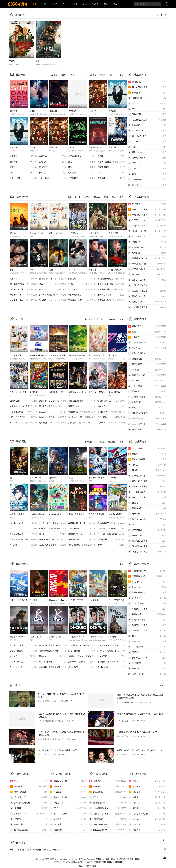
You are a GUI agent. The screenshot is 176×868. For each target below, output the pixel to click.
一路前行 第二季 (76, 600)
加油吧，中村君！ (23, 523)
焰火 (51, 270)
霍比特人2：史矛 (147, 136)
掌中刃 (72, 270)
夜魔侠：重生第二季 (111, 162)
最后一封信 (147, 152)
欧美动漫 (112, 442)
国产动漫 (88, 442)
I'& (147, 525)
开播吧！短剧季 (147, 397)
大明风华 (68, 830)
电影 (44, 4)
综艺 (65, 4)
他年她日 (33, 111)
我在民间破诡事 (115, 270)
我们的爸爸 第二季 (97, 355)
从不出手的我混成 (147, 519)
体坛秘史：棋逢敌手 (78, 637)
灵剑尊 (147, 470)
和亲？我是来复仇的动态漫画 (81, 514)
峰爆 (37, 61)
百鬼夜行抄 (147, 536)
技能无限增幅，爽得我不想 (82, 545)
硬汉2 (111, 173)
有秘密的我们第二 (147, 413)
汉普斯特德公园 (147, 98)
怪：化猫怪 (147, 449)
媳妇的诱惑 (29, 825)
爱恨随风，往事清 (147, 215)
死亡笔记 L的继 (147, 459)
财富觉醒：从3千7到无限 (80, 392)
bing (117, 862)
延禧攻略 (68, 819)
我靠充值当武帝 (147, 476)
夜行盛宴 (147, 125)
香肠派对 (147, 781)
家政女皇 (147, 391)
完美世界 (53, 412)
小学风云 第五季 (111, 295)
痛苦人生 (147, 104)
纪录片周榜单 (142, 564)
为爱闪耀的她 (82, 423)
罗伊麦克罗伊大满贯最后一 (111, 645)
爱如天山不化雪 (36, 233)
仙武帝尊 (112, 478)
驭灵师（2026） (82, 406)
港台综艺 (100, 319)
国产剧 (87, 197)
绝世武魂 (147, 803)
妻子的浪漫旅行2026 (38, 355)
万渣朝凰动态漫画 (147, 546)
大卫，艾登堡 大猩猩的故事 (120, 600)
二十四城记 (147, 141)
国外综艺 (112, 319)
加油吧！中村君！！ (23, 284)
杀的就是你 (82, 178)
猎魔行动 (53, 156)
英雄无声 (93, 111)
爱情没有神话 (23, 295)
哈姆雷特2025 (95, 147)
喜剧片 (64, 75)
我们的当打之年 (147, 237)
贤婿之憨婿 (113, 233)
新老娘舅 (147, 381)
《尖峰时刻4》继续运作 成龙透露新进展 (57, 750)
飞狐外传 (147, 242)
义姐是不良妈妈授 (29, 803)
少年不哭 (147, 163)
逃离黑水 (147, 275)
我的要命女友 (147, 131)
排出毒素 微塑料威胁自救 (111, 662)
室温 (82, 162)
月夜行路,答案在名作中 (53, 295)
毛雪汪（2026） (111, 412)
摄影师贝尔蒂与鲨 (147, 658)
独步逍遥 (147, 792)
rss (121, 862)
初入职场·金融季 (111, 423)
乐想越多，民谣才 (147, 609)
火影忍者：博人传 (147, 814)
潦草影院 (21, 850)
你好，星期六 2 (147, 353)
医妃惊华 (23, 545)
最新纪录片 (22, 564)
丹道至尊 (53, 290)
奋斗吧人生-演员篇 (77, 355)
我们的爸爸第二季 (23, 417)
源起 (147, 147)
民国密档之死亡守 (147, 120)
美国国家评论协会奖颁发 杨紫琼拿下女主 (137, 732)
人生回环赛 (147, 179)
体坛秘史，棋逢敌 (147, 625)
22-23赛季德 (147, 647)
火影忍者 (23, 156)
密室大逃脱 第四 (108, 825)
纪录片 (95, 4)
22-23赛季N (147, 663)
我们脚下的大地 (23, 645)
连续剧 (55, 4)
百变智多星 (147, 430)
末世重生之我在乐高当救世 (53, 523)
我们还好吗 (113, 637)
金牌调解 (147, 370)
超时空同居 (147, 82)
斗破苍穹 (68, 825)
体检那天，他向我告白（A (23, 300)
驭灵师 (82, 284)
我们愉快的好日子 (82, 295)
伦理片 (103, 75)
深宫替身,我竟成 (147, 231)
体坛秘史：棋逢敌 (147, 631)
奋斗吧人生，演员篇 (82, 417)
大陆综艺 (88, 319)
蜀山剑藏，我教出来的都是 (111, 534)
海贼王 (147, 465)
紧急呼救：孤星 (147, 226)
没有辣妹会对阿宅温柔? (111, 279)
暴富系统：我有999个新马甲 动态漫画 (105, 478)
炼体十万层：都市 (147, 481)
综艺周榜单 (140, 319)
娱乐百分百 (147, 326)
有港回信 (93, 270)
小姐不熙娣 (147, 386)
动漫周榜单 (140, 441)
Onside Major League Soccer (62, 600)
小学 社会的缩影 (53, 662)
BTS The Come (82, 651)
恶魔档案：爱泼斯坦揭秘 (53, 667)
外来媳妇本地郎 (68, 797)
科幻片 (83, 75)
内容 (23, 173)
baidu (104, 862)
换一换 (161, 15)
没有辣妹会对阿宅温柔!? (111, 290)
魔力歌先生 (34, 392)
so (114, 862)
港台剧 (97, 197)
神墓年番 (53, 478)
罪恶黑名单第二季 (147, 307)
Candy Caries (23, 401)
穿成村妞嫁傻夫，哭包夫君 (23, 540)
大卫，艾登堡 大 (147, 604)
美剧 (114, 197)
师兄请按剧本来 (147, 269)
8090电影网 (92, 866)
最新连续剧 (22, 197)
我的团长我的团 (68, 781)
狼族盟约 (147, 93)
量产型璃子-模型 (147, 264)
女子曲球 (29, 787)
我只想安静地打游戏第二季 (100, 514)
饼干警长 (147, 514)
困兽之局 (82, 279)
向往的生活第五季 (108, 814)
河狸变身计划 (111, 167)
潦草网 (13, 850)
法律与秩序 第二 (147, 247)
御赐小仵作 (68, 803)
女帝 (31, 270)
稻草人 (53, 173)
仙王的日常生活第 (147, 291)
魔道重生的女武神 (82, 534)
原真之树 (147, 669)
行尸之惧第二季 (147, 280)
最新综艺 (21, 319)
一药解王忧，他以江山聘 (111, 540)
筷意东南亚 (93, 600)
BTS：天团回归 (23, 651)
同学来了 (147, 337)
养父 (147, 109)
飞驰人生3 (54, 111)
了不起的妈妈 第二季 (19, 600)
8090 (84, 866)
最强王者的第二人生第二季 (41, 478)
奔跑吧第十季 (16, 355)
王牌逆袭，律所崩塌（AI (82, 300)
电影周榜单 (140, 75)
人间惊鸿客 (93, 233)
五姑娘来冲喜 (82, 540)
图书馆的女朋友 (29, 830)
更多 (123, 75)
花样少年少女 (147, 302)
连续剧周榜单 (142, 197)
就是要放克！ (82, 667)
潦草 (29, 850)
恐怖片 (93, 75)
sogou (109, 862)
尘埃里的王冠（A (147, 258)
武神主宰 (147, 787)
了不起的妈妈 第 (147, 576)
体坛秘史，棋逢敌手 (97, 637)
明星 (106, 4)
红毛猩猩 (33, 600)
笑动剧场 (147, 348)
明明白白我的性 (147, 492)
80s (80, 866)
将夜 (71, 478)
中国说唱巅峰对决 (108, 808)
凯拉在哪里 (147, 114)
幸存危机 (13, 61)
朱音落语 (147, 454)
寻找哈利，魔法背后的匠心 (53, 645)
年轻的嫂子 (29, 819)
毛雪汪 (147, 332)
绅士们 (147, 185)
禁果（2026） (23, 178)
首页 (34, 4)
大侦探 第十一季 (56, 392)
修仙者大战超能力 (111, 284)
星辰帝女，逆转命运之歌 (99, 392)
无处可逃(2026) (53, 178)
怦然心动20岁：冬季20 (111, 417)
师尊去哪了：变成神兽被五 (53, 401)
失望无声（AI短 (147, 220)
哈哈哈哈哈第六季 (53, 417)
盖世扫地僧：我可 (147, 343)
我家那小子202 (147, 375)
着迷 (12, 270)
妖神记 (147, 819)
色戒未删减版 (29, 792)
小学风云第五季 (23, 290)
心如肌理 (82, 173)
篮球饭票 (23, 656)
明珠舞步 (14, 111)
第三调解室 (147, 364)
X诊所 (147, 408)
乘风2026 (113, 355)
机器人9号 (147, 503)
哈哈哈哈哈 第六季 (57, 355)
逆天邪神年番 (114, 392)
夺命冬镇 (53, 167)
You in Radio (23, 423)
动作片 (54, 75)
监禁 (147, 169)
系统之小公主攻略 (147, 552)
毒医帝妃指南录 (23, 534)
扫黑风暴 (68, 787)
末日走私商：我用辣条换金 (53, 545)
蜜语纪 (13, 233)
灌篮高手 (147, 830)
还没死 (72, 147)
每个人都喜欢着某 (147, 87)
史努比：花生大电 (147, 498)
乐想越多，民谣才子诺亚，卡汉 (23, 637)
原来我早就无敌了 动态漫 (53, 406)
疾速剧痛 (147, 642)
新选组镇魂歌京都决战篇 (40, 514)
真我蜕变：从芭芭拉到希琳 (82, 656)
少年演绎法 (74, 233)
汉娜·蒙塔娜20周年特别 (53, 651)
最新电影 (21, 75)
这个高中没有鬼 (147, 158)
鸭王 (29, 781)
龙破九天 (111, 406)
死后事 (147, 652)
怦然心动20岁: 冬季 (18, 392)
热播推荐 (20, 15)
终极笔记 (68, 792)
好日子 (147, 174)
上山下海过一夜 (147, 424)
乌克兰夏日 (111, 656)
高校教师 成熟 (29, 814)
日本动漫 (100, 442)
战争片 (113, 75)
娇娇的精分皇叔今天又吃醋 (53, 540)
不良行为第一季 (147, 296)
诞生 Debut (147, 530)
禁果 (82, 167)
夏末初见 (23, 279)
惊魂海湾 (147, 204)
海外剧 (78, 197)
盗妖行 (53, 284)
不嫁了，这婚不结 (147, 209)
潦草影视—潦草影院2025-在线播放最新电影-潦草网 (118, 859)
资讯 (85, 4)
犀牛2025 (53, 656)
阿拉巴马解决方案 (23, 662)
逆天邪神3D (82, 290)
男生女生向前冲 (108, 830)
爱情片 (74, 75)
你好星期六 (147, 402)
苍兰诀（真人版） (68, 814)
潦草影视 (37, 850)
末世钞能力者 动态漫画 (23, 406)
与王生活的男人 (82, 156)
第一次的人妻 (29, 797)
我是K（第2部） (36, 637)
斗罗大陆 (147, 797)
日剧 (69, 197)
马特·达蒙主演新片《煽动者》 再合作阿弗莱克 (139, 750)
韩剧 (106, 197)
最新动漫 (21, 441)
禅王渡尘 (53, 534)
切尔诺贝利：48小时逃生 (82, 645)
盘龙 (12, 478)
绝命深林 (111, 178)
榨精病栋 (29, 808)
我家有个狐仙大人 (147, 487)
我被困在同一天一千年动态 (111, 401)
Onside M (147, 587)
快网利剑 (147, 253)
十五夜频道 (82, 412)
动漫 (75, 4)
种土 (147, 636)
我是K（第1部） (56, 637)
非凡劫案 (112, 147)
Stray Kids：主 (23, 667)
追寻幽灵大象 (111, 667)
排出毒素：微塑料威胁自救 (82, 662)
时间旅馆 (73, 111)
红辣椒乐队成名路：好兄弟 (111, 651)
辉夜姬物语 (147, 508)
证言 (23, 167)
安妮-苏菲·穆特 (147, 674)
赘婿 (68, 808)
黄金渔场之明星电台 (23, 412)
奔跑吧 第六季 (108, 803)
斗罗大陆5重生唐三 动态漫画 (22, 514)
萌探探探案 (108, 819)
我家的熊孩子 (147, 419)
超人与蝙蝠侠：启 (147, 541)
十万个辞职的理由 (147, 285)
